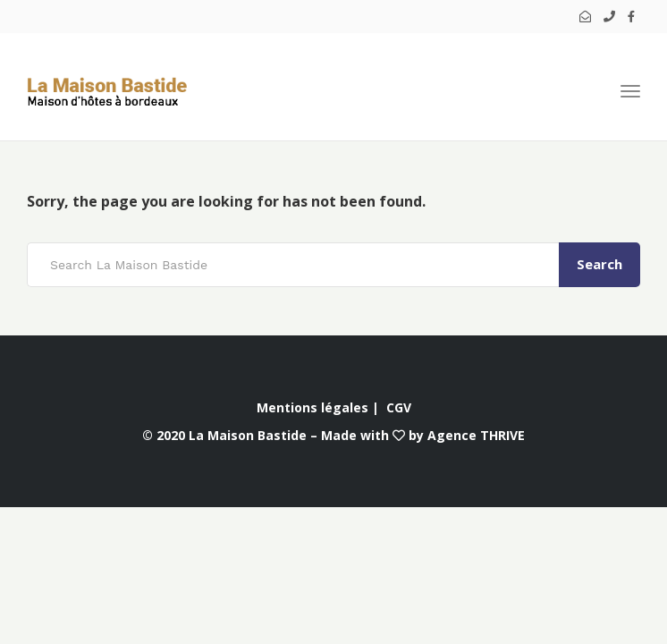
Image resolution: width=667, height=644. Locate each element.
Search (599, 264)
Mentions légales (312, 407)
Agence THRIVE (476, 435)
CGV (399, 407)
